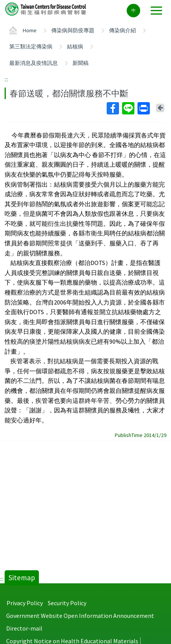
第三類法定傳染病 (31, 46)
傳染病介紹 (122, 30)
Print (143, 108)
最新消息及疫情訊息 (34, 63)
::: (6, 79)
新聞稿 (80, 63)
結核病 (75, 46)
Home (30, 30)
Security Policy (67, 603)
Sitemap (22, 578)
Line (128, 108)
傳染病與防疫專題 (73, 30)
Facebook (112, 108)
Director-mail (24, 628)
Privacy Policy (25, 603)
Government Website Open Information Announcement (80, 616)
